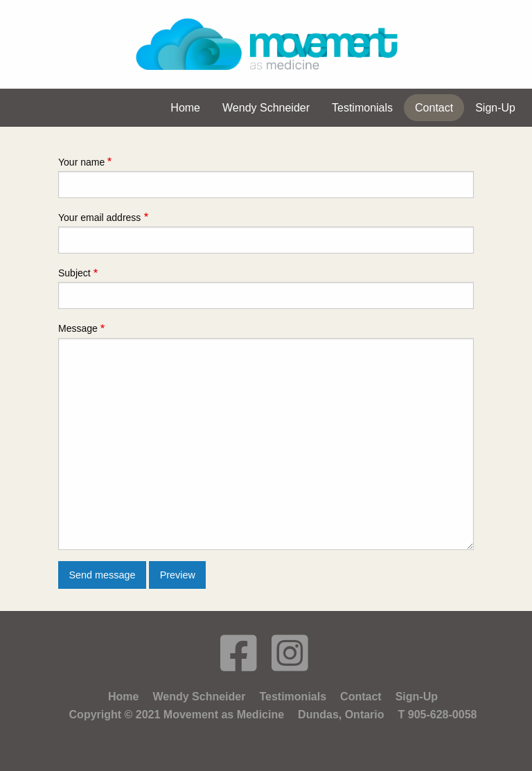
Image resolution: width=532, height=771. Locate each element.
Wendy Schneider (199, 697)
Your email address (99, 218)
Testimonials (293, 697)
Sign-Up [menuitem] (495, 108)
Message (78, 328)
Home (123, 697)
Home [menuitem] (185, 108)
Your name (81, 162)
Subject (74, 273)
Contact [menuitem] (434, 108)
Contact (361, 697)
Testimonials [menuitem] (362, 108)
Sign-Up (417, 697)
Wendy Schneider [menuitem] (266, 108)
